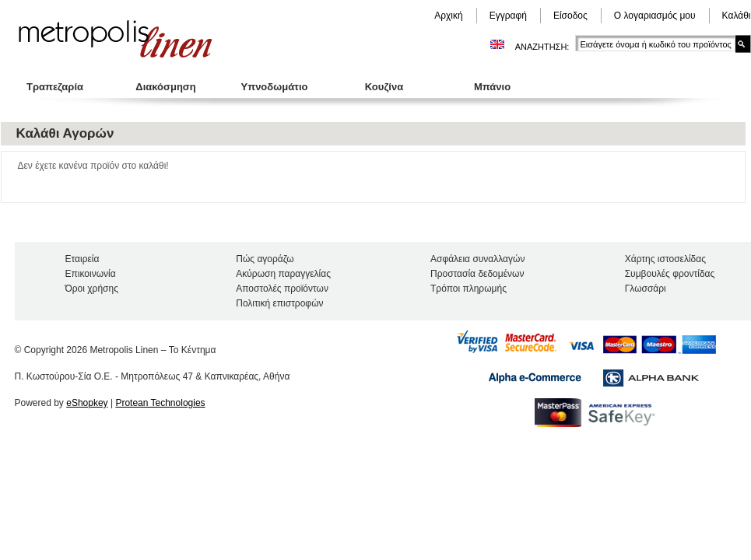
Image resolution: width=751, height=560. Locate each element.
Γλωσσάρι (646, 289)
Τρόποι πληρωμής (468, 289)
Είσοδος (570, 16)
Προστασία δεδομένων (477, 274)
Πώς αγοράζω (265, 259)
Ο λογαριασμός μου (655, 16)
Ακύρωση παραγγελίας (283, 274)
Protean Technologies (160, 403)
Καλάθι (737, 16)
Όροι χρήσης (92, 289)
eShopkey (87, 403)
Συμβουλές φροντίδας (670, 274)
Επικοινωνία (91, 274)
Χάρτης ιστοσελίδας (665, 259)
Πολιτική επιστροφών (279, 303)
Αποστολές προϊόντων (282, 289)
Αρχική (448, 16)
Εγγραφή (508, 16)
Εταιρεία (82, 259)
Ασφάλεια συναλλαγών (477, 259)
